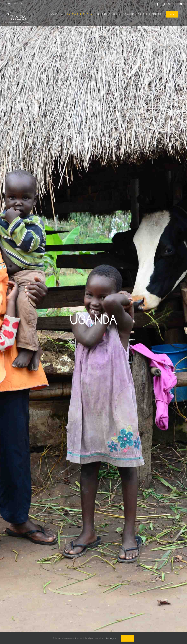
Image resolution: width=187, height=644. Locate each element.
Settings (111, 638)
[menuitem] (8, 4)
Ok (128, 638)
